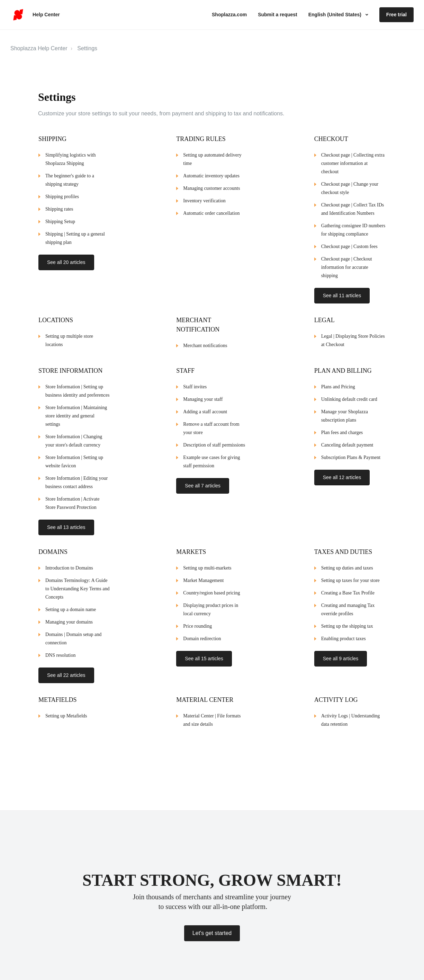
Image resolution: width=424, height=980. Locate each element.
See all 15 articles (204, 651)
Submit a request (278, 15)
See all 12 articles (342, 474)
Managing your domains (69, 614)
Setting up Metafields (66, 704)
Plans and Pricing (338, 383)
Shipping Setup (60, 222)
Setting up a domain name (71, 602)
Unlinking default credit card (349, 395)
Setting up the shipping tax (347, 619)
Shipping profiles (62, 197)
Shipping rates (59, 209)
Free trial (396, 15)
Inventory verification (204, 201)
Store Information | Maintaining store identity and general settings (76, 412)
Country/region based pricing (211, 585)
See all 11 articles (342, 295)
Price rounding (197, 619)
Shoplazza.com (229, 15)
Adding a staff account (205, 408)
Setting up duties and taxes (347, 560)
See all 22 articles (66, 668)
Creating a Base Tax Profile (348, 585)
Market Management (203, 573)
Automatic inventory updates (211, 176)
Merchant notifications (205, 342)
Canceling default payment (347, 441)
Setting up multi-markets (207, 560)
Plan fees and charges (342, 429)
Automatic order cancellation (211, 213)
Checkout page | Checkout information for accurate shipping (347, 267)
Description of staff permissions (214, 441)
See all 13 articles (66, 523)
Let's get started (212, 933)
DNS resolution (61, 648)
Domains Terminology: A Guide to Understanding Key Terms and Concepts (77, 581)
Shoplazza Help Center (39, 48)
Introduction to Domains (69, 560)
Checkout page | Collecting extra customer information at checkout (353, 163)
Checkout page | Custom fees (349, 246)
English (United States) (336, 15)
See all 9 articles (341, 651)
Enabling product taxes (344, 631)
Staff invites (195, 383)
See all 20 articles (66, 262)
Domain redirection (202, 631)
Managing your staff (203, 395)
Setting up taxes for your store (350, 573)
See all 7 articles (203, 482)
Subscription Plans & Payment (351, 454)
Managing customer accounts (211, 188)
